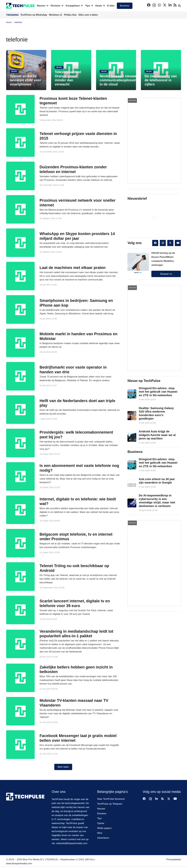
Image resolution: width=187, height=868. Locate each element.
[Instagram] (154, 5)
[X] (165, 5)
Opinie (101, 823)
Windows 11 (56, 15)
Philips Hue (71, 15)
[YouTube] (178, 243)
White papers (104, 828)
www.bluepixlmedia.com (19, 863)
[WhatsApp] (159, 5)
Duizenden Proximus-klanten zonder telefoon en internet (73, 169)
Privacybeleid (174, 859)
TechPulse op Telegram (110, 804)
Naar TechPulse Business (111, 799)
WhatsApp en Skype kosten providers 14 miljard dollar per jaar (77, 236)
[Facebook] (149, 5)
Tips (100, 818)
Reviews (102, 814)
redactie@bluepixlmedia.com (72, 843)
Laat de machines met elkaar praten (73, 268)
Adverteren (103, 838)
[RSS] (175, 5)
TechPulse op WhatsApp (34, 15)
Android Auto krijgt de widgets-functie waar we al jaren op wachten (157, 435)
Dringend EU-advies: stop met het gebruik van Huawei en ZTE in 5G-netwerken (158, 392)
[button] (47, 6)
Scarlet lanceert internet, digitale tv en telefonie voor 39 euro (75, 603)
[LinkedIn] (170, 5)
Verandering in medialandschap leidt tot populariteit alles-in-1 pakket (76, 634)
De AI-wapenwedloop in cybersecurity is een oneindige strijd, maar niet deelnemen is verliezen (157, 501)
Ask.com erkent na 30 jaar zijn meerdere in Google (157, 481)
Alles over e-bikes (88, 15)
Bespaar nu (166, 274)
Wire (100, 833)
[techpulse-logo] (20, 6)
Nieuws (101, 809)
